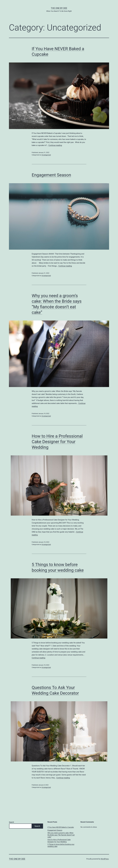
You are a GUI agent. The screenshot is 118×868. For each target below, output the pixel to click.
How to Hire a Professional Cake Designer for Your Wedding (57, 442)
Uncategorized (46, 155)
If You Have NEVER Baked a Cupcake (61, 827)
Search (11, 822)
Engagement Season (51, 175)
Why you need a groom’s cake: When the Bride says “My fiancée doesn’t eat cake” (61, 835)
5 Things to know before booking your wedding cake (61, 845)
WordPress (105, 859)
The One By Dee (59, 8)
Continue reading (55, 145)
